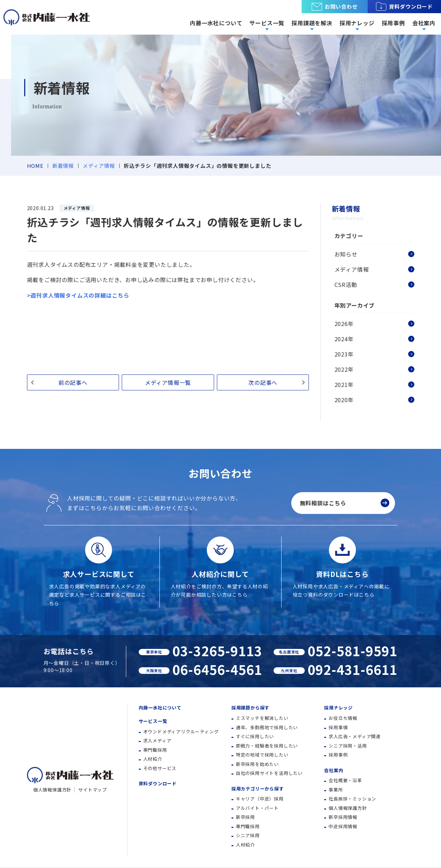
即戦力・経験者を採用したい (267, 746)
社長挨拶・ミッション (352, 799)
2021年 (344, 385)
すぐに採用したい (255, 736)
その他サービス (160, 768)
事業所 (336, 790)
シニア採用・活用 (348, 746)
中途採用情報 (343, 826)
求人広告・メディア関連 (355, 736)
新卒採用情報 (343, 817)
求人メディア (157, 740)
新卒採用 (245, 817)
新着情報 (63, 166)
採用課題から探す (250, 708)
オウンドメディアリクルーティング (181, 731)
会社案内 (334, 770)
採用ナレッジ (338, 708)
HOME (35, 166)
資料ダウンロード (404, 7)
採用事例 (393, 23)
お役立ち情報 (343, 718)
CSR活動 (346, 284)
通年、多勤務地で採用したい (267, 727)
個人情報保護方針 (52, 790)
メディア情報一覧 (168, 382)
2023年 (344, 354)
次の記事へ (263, 382)
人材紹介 (153, 759)
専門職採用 (155, 750)
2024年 (344, 339)
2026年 (344, 324)
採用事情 (338, 727)
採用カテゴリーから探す (258, 789)
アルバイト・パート (257, 808)
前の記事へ (73, 382)
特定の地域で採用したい (262, 755)
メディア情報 (99, 166)
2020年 (344, 400)
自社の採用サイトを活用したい (269, 773)
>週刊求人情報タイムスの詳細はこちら (78, 295)
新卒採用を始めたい (257, 764)
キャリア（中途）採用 (260, 799)
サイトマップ (93, 790)
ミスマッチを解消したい (262, 718)
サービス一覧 (153, 721)
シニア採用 (248, 835)
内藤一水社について (216, 23)
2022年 (344, 369)
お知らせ (346, 254)
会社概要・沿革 (345, 780)
